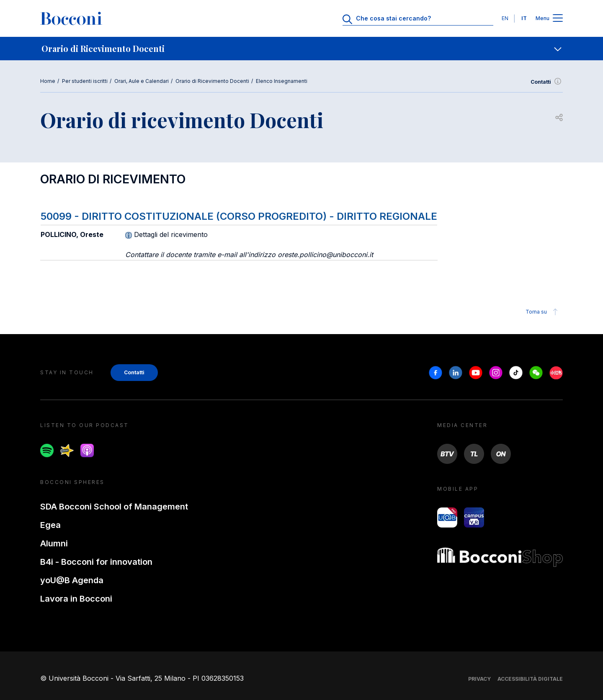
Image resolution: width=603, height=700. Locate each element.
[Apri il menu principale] (558, 19)
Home (48, 81)
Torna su (543, 312)
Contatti (547, 82)
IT (524, 18)
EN (505, 18)
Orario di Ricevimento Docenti (212, 81)
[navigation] (301, 49)
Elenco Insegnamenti (282, 81)
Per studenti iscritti (85, 81)
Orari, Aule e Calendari (142, 81)
